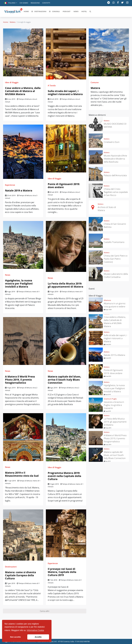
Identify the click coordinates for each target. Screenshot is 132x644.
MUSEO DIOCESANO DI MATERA (115, 125)
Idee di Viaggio (12, 82)
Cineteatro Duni (112, 142)
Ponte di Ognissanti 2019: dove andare (64, 186)
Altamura (107, 300)
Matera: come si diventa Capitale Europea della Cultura (20, 575)
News (8, 275)
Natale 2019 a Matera (19, 190)
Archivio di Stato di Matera (107, 209)
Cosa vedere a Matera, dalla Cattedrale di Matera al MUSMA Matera (23, 91)
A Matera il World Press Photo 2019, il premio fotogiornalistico (20, 380)
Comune (95, 82)
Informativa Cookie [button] (35, 630)
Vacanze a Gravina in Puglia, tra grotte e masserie (114, 405)
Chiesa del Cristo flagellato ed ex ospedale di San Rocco (116, 192)
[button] (11, 3)
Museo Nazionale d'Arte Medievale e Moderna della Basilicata (115, 159)
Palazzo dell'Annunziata (115, 175)
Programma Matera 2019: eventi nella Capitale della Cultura (64, 476)
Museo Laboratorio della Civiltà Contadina (116, 275)
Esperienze (10, 185)
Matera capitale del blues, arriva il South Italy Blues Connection (64, 380)
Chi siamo (24, 3)
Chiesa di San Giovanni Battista (115, 225)
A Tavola (52, 85)
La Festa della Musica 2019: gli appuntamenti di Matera (65, 285)
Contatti (46, 3)
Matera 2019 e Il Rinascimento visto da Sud (22, 474)
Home (5, 22)
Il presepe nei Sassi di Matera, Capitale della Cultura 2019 (62, 572)
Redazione (35, 3)
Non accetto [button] (15, 637)
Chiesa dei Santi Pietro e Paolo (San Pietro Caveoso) (116, 259)
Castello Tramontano (114, 242)
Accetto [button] (38, 637)
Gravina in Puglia (110, 399)
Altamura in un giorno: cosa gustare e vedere (115, 305)
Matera (13, 22)
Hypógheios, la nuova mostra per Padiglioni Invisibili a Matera (19, 284)
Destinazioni (11, 567)
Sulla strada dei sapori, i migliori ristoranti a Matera (65, 93)
